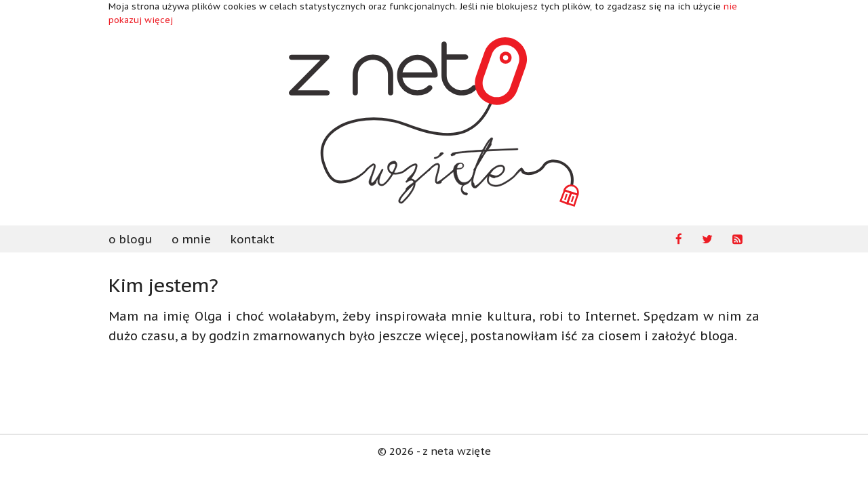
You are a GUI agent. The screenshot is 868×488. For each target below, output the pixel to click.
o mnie (191, 239)
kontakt (253, 239)
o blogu (130, 239)
